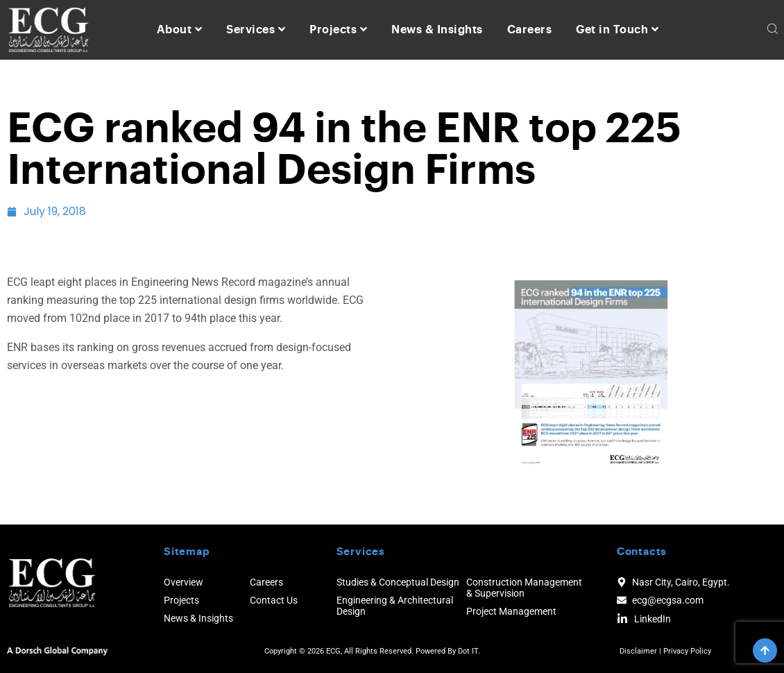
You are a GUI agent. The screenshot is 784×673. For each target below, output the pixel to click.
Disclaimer (638, 651)
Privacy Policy (687, 651)
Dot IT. (469, 651)
